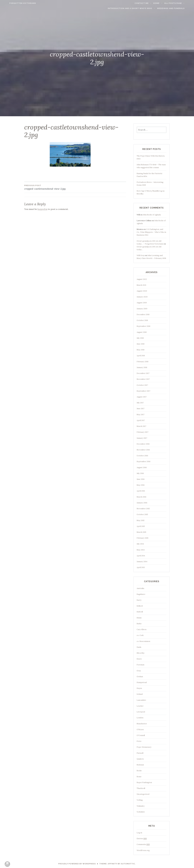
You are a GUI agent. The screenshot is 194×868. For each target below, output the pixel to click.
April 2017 (141, 420)
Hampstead (142, 682)
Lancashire (141, 700)
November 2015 (143, 509)
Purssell (140, 753)
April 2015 (141, 526)
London (140, 718)
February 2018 (143, 362)
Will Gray (141, 255)
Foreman (140, 665)
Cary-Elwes (142, 629)
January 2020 (142, 297)
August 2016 (142, 467)
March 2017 (141, 426)
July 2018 (140, 338)
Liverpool (141, 712)
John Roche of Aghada (152, 215)
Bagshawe (141, 594)
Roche (139, 771)
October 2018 (142, 320)
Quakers (140, 759)
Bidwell (140, 612)
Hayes (139, 688)
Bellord (140, 606)
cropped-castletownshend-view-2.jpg (50, 187)
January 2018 (142, 367)
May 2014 (141, 550)
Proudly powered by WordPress (77, 864)
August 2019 (142, 303)
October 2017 (142, 385)
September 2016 (144, 461)
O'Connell (141, 735)
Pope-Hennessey (144, 747)
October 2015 (142, 514)
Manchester (142, 724)
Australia (140, 588)
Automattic (128, 864)
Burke (139, 624)
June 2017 (141, 409)
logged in (42, 209)
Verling (140, 800)
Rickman (140, 765)
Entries (142, 839)
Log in (139, 833)
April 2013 (141, 567)
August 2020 (142, 291)
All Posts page (179, 3)
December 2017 (143, 373)
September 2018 (143, 326)
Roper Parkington (144, 782)
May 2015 (141, 520)
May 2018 (141, 350)
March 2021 (141, 285)
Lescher (140, 706)
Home (162, 3)
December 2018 (143, 314)
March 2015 (141, 532)
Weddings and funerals (177, 8)
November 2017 (143, 379)
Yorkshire (141, 812)
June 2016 (141, 479)
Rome (139, 777)
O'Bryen (140, 730)
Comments (143, 844)
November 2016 (143, 450)
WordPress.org (143, 850)
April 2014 (141, 556)
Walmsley (141, 806)
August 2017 (142, 397)
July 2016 (140, 473)
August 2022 (142, 279)
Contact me (148, 3)
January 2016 (142, 503)
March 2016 (141, 497)
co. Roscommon (143, 641)
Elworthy (141, 653)
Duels (139, 647)
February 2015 (143, 538)
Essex (139, 659)
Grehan (140, 677)
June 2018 (141, 344)
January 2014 (142, 562)
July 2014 (140, 544)
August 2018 (142, 332)
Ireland (140, 694)
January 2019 (142, 309)
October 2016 (142, 456)
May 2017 (141, 415)
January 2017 (142, 438)
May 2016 (141, 485)
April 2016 (141, 491)
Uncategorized (143, 794)
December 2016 (143, 444)
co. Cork (140, 635)
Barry (139, 600)
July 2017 (140, 403)
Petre (139, 741)
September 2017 (143, 391)
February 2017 (143, 432)
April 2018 (141, 356)
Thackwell (141, 788)
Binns (139, 618)
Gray (139, 671)
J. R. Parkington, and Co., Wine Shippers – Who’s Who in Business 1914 (151, 232)
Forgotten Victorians (17, 3)
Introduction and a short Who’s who (136, 8)
